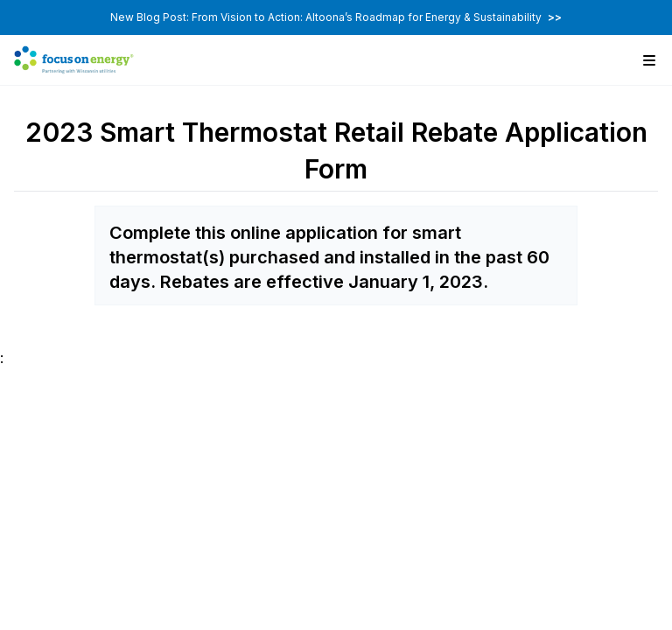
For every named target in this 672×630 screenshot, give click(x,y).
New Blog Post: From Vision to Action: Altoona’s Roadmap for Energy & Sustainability (336, 17)
